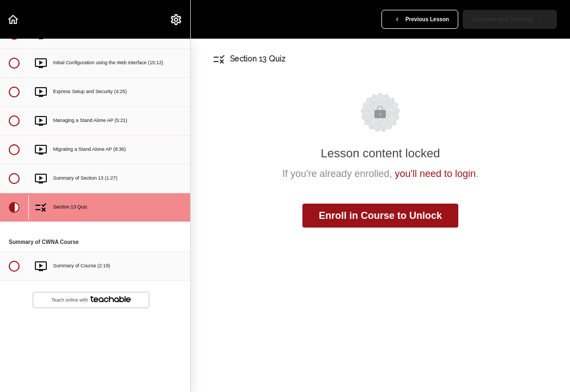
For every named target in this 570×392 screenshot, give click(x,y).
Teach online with (91, 300)
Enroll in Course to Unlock (380, 216)
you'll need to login (436, 174)
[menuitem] (177, 19)
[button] (14, 19)
